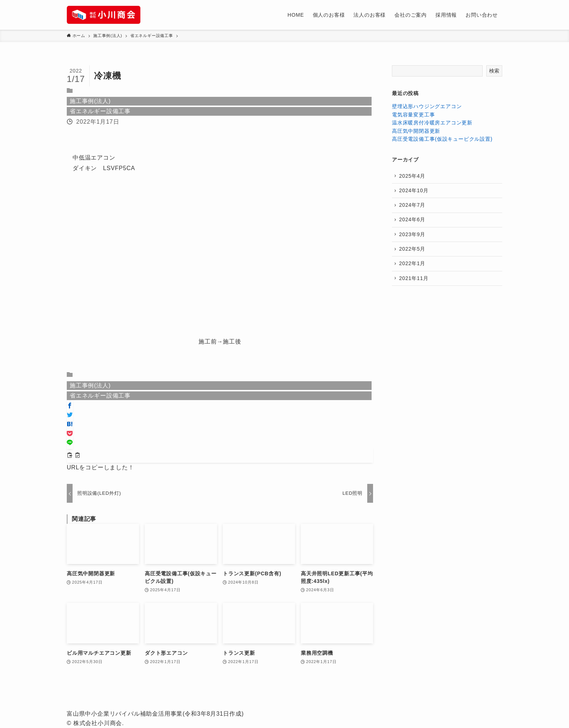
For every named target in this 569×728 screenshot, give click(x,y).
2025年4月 (413, 176)
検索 (494, 71)
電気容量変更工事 (413, 115)
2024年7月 (413, 206)
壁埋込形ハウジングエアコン (427, 106)
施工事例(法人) (90, 101)
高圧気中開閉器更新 (416, 131)
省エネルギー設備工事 (100, 111)
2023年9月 (413, 237)
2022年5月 (413, 251)
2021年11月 (414, 281)
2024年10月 (414, 191)
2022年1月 (413, 267)
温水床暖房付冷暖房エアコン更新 (432, 123)
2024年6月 (413, 221)
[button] (70, 406)
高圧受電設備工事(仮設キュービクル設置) (442, 139)
